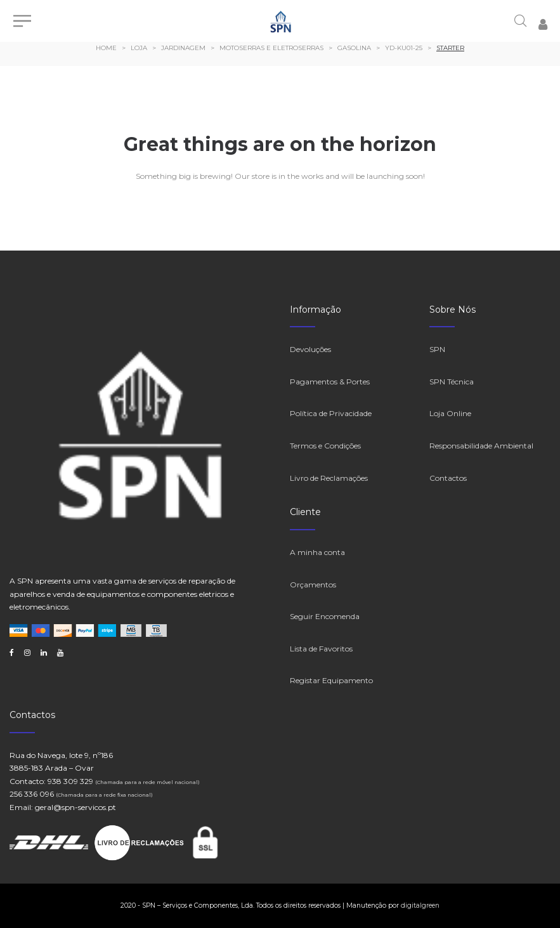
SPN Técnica (452, 382)
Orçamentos (313, 585)
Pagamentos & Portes (330, 382)
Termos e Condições (325, 446)
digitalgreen (420, 905)
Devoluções (310, 349)
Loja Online (450, 413)
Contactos (448, 478)
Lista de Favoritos (321, 649)
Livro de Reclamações (329, 478)
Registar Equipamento (331, 680)
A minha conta (317, 552)
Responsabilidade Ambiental (481, 446)
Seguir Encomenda (325, 616)
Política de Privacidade (331, 413)
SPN (437, 349)
